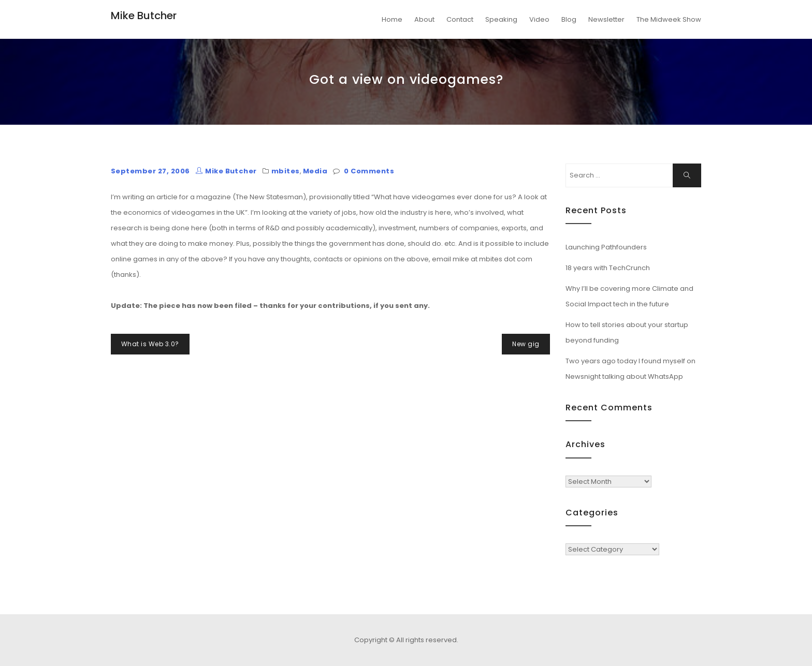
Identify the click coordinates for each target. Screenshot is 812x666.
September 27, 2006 (150, 171)
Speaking (501, 19)
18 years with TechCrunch (608, 268)
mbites (286, 171)
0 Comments (369, 171)
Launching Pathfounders (606, 247)
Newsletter (606, 19)
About (424, 19)
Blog (569, 19)
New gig (526, 344)
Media (315, 171)
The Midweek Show (669, 19)
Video (539, 19)
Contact (460, 19)
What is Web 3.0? (150, 344)
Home (392, 19)
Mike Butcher (144, 16)
